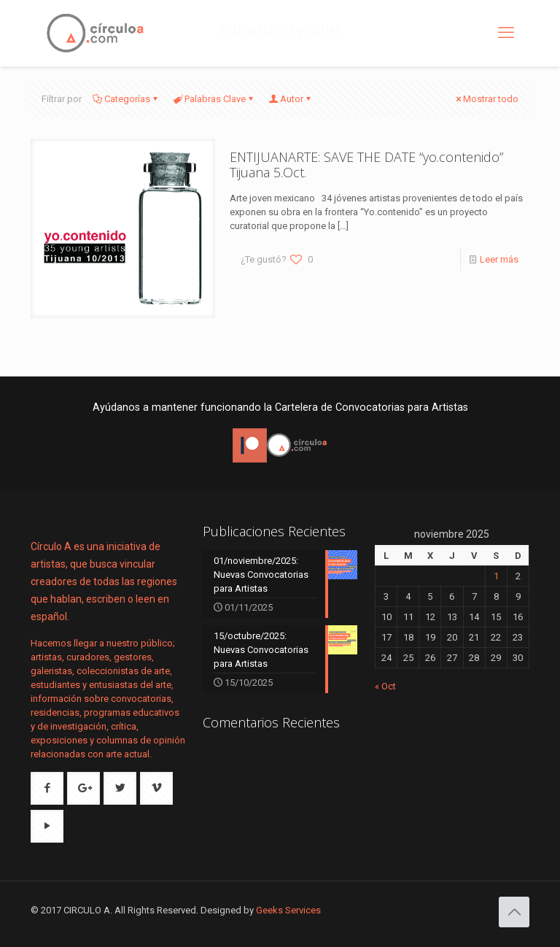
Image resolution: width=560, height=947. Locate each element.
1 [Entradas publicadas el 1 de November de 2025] (496, 576)
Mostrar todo (486, 99)
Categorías (126, 99)
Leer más (499, 259)
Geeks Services (288, 910)
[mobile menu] (506, 33)
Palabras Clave (214, 99)
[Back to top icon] (514, 912)
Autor (291, 99)
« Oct (385, 686)
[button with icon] (47, 788)
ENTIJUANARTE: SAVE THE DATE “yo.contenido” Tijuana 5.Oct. (366, 165)
